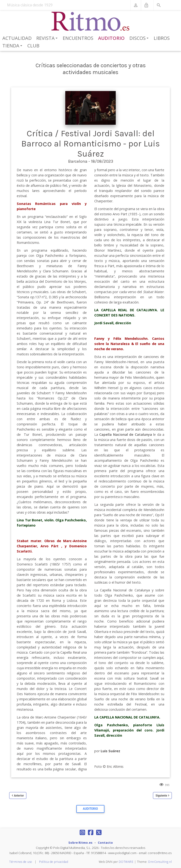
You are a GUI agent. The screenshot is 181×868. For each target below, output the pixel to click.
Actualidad (17, 38)
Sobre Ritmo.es (80, 843)
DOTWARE (126, 862)
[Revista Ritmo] (91, 21)
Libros (162, 38)
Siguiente (161, 795)
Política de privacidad (54, 862)
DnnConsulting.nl (160, 862)
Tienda (13, 46)
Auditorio (111, 38)
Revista (48, 38)
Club (33, 46)
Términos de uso (21, 862)
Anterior (19, 795)
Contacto (105, 843)
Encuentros (78, 38)
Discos (140, 38)
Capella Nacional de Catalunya (125, 434)
